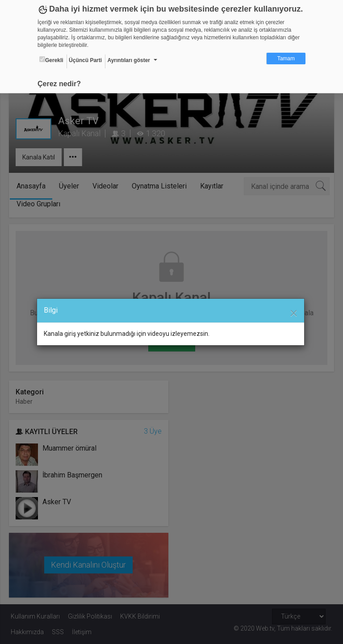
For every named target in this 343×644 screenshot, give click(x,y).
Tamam (286, 59)
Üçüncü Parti (85, 60)
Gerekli (51, 60)
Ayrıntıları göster (129, 60)
